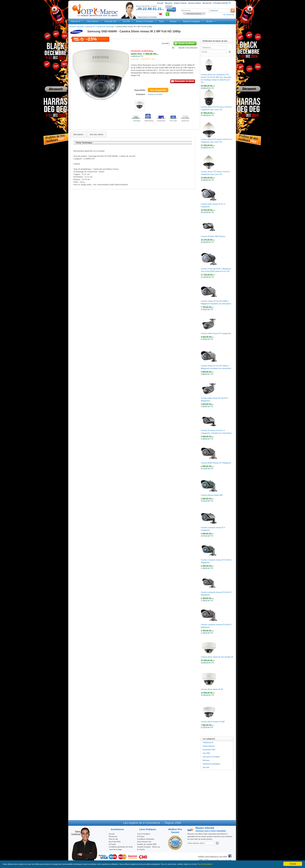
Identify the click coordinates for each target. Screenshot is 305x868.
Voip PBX (126, 21)
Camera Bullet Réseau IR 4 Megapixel (216, 463)
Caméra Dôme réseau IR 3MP (213, 722)
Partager (137, 121)
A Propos (141, 836)
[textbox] (195, 11)
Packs (162, 21)
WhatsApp (149, 121)
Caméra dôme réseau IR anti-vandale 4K (217, 657)
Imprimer (185, 121)
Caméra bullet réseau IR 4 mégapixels (216, 333)
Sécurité (209, 21)
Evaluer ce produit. (155, 94)
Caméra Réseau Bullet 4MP (212, 495)
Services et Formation (145, 21)
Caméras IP (90, 27)
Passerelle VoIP (110, 21)
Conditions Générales (146, 839)
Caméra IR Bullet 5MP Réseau (213, 236)
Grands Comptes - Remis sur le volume (149, 848)
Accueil (72, 27)
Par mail (173, 121)
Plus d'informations (205, 864)
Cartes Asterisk (92, 21)
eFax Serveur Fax (144, 842)
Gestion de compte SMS (147, 844)
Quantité (165, 43)
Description (78, 134)
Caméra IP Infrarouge (105, 27)
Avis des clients (97, 134)
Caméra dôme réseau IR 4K (212, 689)
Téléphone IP (75, 21)
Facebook (161, 121)
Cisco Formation (144, 834)
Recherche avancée (194, 14)
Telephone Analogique (191, 21)
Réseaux (173, 21)
